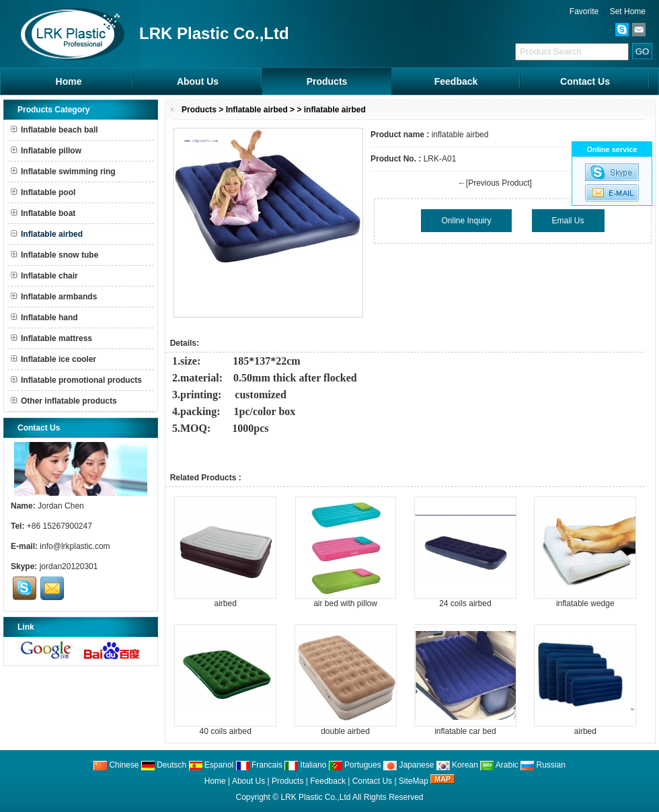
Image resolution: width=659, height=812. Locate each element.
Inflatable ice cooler (53, 359)
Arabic (499, 765)
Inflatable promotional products (76, 380)
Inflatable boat (43, 213)
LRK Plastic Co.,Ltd (315, 797)
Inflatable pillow (46, 151)
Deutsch (164, 765)
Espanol (211, 765)
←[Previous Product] (495, 183)
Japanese (409, 765)
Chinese (116, 765)
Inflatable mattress (51, 338)
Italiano (305, 765)
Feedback (456, 81)
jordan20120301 (69, 566)
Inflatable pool (43, 192)
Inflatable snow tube (54, 255)
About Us (198, 81)
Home (69, 81)
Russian (543, 765)
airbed (225, 603)
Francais (259, 765)
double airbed (345, 731)
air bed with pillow (345, 603)
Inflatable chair (44, 276)
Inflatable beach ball (54, 130)
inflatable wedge (585, 603)
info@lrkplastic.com (75, 546)
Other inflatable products (64, 401)
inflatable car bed (465, 731)
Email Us (568, 221)
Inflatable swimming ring (63, 172)
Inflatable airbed (257, 110)
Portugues (355, 765)
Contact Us (585, 81)
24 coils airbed (465, 603)
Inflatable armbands (54, 297)
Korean (457, 765)
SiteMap (414, 781)
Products (327, 81)
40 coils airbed (225, 731)
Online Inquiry (466, 221)
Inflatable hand (44, 318)
